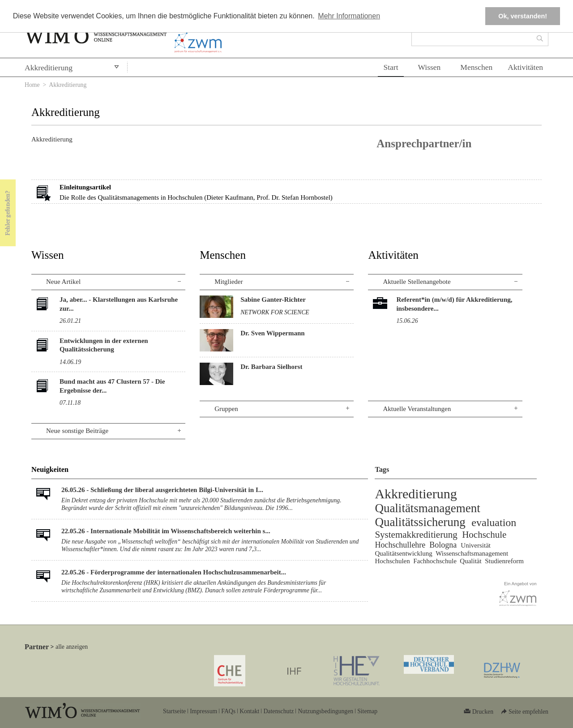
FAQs (228, 711)
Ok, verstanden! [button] (523, 16)
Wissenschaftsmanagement (472, 553)
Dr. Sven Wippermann (273, 333)
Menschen (476, 67)
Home (32, 85)
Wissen (430, 67)
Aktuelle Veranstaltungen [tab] (417, 409)
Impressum (203, 711)
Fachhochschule (435, 561)
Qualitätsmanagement (427, 508)
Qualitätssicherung (420, 522)
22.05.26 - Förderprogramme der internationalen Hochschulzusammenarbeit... (174, 572)
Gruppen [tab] (226, 409)
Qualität (470, 561)
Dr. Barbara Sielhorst (271, 367)
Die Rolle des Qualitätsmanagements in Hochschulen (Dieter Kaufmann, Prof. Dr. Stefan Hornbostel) (196, 197)
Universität (476, 545)
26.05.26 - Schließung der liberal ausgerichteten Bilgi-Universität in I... (162, 490)
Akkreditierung (49, 68)
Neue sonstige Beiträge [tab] (77, 431)
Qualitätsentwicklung (403, 553)
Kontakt (249, 711)
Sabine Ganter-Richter (273, 300)
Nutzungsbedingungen (325, 711)
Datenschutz (278, 711)
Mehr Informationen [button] (349, 16)
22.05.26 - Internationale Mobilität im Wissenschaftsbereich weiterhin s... (166, 531)
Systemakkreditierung (416, 535)
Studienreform (504, 561)
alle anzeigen (72, 647)
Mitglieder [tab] (229, 282)
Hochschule (484, 535)
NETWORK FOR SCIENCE (275, 312)
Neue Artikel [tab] (63, 282)
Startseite (174, 711)
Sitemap (367, 711)
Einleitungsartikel (85, 187)
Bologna (443, 545)
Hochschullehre (400, 545)
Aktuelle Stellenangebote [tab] (417, 282)
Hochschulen (392, 561)
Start (391, 67)
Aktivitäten (525, 67)
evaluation (494, 522)
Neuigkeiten (50, 470)
